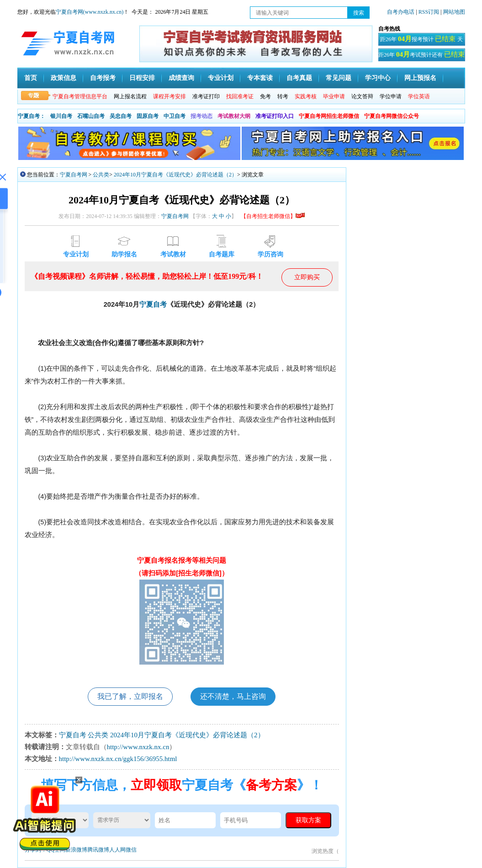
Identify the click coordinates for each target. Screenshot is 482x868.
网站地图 (454, 12)
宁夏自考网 (74, 175)
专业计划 (221, 78)
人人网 (117, 850)
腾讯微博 (98, 850)
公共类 (101, 175)
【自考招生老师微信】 (273, 216)
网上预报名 (420, 78)
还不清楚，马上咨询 (233, 696)
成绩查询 (181, 78)
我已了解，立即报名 (130, 696)
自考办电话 (401, 12)
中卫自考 (175, 116)
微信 (131, 850)
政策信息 (64, 78)
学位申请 (391, 96)
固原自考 (148, 116)
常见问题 (339, 78)
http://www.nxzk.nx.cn (138, 747)
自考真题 (299, 78)
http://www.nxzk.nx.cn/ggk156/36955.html (118, 759)
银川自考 (61, 116)
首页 (31, 78)
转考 (283, 96)
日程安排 (142, 78)
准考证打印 (206, 96)
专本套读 (260, 78)
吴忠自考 (121, 116)
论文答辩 (362, 96)
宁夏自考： (32, 116)
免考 (265, 96)
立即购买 (307, 277)
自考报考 (103, 78)
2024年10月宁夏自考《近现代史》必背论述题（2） (175, 175)
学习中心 (378, 78)
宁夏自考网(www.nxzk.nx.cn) (90, 12)
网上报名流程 (130, 96)
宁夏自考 (153, 304)
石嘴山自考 (91, 116)
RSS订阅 (429, 12)
